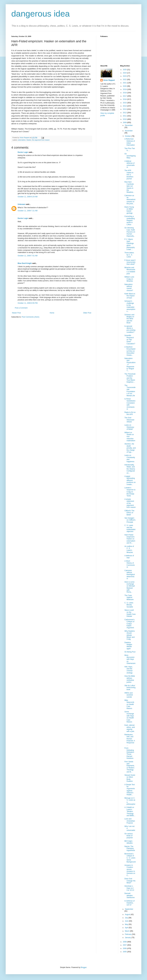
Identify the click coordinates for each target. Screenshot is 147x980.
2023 (125, 76)
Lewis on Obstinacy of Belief (129, 427)
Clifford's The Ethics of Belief (129, 513)
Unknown (21, 204)
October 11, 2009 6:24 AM (28, 197)
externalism (22, 140)
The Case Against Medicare (129, 597)
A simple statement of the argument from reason (130, 503)
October (128, 136)
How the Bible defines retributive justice (130, 679)
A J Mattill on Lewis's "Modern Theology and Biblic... (130, 811)
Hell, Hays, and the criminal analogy (128, 670)
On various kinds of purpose (128, 836)
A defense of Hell (129, 557)
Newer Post (16, 313)
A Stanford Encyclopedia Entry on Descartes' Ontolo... (130, 351)
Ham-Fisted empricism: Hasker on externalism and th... (130, 539)
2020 (125, 86)
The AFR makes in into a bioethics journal (129, 175)
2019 (125, 89)
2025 (125, 70)
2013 (125, 109)
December (129, 125)
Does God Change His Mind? (130, 881)
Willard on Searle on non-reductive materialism (130, 437)
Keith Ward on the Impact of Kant (130, 296)
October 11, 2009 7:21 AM (28, 211)
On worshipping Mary (130, 156)
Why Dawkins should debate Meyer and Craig (130, 635)
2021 (125, 83)
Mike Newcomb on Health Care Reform (129, 704)
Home (52, 313)
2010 (125, 119)
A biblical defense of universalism (129, 164)
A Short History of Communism (129, 564)
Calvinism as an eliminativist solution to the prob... (130, 200)
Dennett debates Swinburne (129, 895)
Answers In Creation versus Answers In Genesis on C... (130, 870)
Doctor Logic (23, 152)
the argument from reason (41, 140)
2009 (125, 123)
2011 (125, 116)
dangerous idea (41, 14)
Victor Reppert (109, 80)
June (127, 921)
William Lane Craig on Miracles (129, 279)
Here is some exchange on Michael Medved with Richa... (130, 587)
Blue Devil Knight (25, 263)
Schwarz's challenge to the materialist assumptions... (130, 306)
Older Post (87, 313)
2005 (125, 952)
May (127, 924)
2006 (125, 948)
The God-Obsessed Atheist (129, 420)
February (128, 934)
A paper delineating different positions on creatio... (130, 480)
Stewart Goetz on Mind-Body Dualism (130, 778)
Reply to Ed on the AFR (130, 413)
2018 (125, 93)
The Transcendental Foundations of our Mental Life (130, 391)
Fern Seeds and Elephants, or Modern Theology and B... (129, 767)
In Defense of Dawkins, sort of (129, 903)
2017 (125, 96)
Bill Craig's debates (128, 842)
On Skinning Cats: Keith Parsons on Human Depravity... (130, 232)
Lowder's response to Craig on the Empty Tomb (130, 492)
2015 (125, 103)
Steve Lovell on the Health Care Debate (130, 613)
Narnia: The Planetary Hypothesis (130, 848)
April (127, 928)
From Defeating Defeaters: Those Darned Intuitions (129, 753)
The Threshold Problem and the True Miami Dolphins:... (130, 378)
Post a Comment (21, 308)
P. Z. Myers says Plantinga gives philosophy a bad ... (129, 244)
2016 (125, 99)
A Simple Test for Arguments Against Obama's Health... (130, 790)
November (129, 131)
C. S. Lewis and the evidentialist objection (130, 528)
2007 (125, 945)
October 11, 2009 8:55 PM (28, 303)
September (129, 909)
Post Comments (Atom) (30, 317)
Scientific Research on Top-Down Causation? (130, 340)
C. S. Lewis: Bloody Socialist (129, 605)
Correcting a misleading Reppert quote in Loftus (129, 220)
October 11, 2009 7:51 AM (28, 256)
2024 (125, 73)
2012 (125, 113)
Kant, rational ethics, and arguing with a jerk (130, 728)
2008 (125, 942)
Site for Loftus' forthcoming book (130, 688)
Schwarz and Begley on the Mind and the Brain (129, 319)
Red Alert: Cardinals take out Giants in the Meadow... (129, 187)
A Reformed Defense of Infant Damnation (130, 142)
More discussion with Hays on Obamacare (130, 659)
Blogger (84, 967)
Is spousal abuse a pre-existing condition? (130, 329)
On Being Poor (130, 652)
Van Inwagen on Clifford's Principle (130, 520)
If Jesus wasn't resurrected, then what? (130, 262)
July (127, 918)
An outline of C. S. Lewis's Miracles (129, 549)
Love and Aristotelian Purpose (130, 821)
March (127, 931)
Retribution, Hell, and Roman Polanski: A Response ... (130, 740)
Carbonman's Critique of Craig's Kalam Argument (129, 624)
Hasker (29, 140)
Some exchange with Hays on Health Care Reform (129, 717)
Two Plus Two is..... (130, 149)
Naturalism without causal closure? (129, 287)
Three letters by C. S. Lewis (129, 255)
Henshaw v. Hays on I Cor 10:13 (129, 888)
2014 (125, 106)
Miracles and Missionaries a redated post (130, 271)
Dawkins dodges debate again (128, 646)
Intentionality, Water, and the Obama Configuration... (130, 469)
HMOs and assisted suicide (129, 695)
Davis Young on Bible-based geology (129, 210)
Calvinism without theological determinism (129, 575)
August (128, 914)
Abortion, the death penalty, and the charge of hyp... (130, 448)
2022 (125, 80)
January (128, 938)
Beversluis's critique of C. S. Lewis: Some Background (130, 858)
